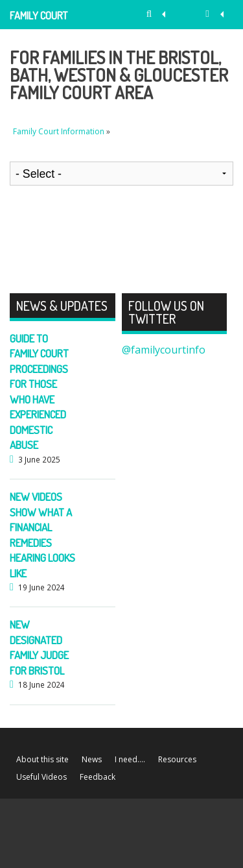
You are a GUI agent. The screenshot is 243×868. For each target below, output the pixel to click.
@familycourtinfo (164, 350)
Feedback (98, 777)
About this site (42, 759)
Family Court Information (39, 19)
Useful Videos (41, 777)
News (92, 759)
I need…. (130, 759)
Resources (177, 759)
